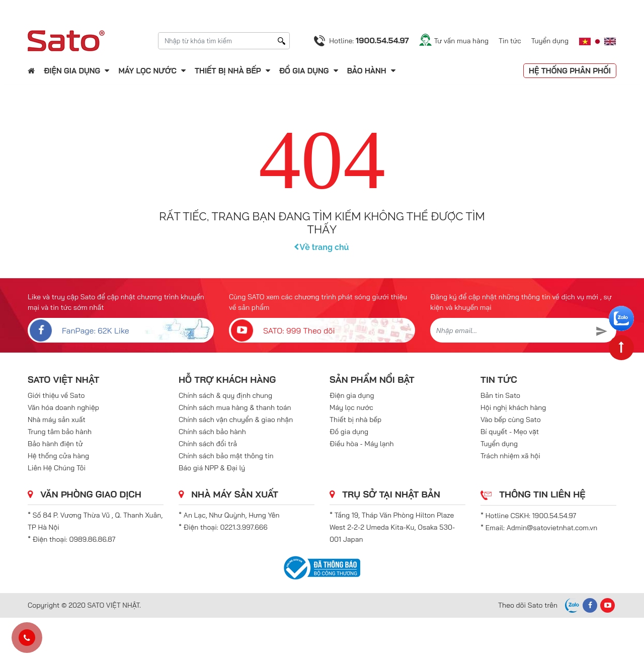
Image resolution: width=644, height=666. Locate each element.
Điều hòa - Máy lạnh (362, 444)
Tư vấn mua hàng (461, 41)
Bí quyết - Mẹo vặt (510, 432)
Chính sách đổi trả (208, 444)
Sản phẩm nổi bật (372, 380)
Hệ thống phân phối (570, 71)
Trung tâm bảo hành (60, 432)
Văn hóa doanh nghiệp (63, 407)
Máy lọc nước (147, 71)
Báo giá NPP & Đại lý (212, 468)
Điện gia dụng (72, 71)
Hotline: (369, 40)
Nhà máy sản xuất (57, 420)
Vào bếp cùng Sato (511, 420)
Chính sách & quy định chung (225, 395)
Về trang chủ (322, 247)
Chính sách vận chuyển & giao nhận (236, 420)
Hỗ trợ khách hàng (227, 380)
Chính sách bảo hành (212, 432)
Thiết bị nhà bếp (228, 71)
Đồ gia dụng (304, 71)
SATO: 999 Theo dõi (282, 330)
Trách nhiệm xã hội (510, 456)
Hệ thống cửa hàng (58, 456)
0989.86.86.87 (93, 539)
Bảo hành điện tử (55, 444)
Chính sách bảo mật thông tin (226, 456)
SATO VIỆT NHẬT (63, 380)
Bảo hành (368, 71)
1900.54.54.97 (554, 516)
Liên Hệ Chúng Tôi (57, 468)
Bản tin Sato (500, 395)
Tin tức (510, 41)
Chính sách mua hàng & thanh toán (235, 407)
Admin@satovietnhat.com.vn (552, 528)
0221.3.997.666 (244, 527)
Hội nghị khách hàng (513, 407)
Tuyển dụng (550, 41)
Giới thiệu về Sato (56, 395)
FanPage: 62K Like (78, 330)
